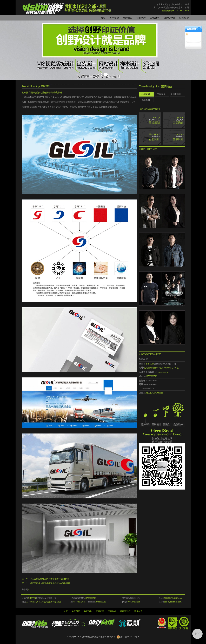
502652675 (152, 381)
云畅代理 (141, 18)
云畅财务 (155, 18)
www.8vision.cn (150, 384)
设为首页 (163, 4)
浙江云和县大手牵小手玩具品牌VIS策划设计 (50, 583)
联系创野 (184, 18)
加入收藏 (177, 4)
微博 (187, 4)
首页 (103, 18)
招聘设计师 (169, 18)
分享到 (25, 589)
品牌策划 (128, 18)
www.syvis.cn (148, 388)
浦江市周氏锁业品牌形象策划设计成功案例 (49, 579)
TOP (197, 634)
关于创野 (114, 18)
